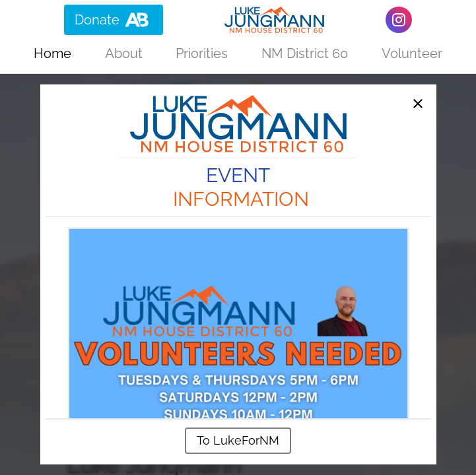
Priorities (202, 53)
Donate (114, 20)
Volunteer (412, 53)
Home (52, 53)
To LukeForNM (238, 440)
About (124, 53)
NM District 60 (305, 53)
